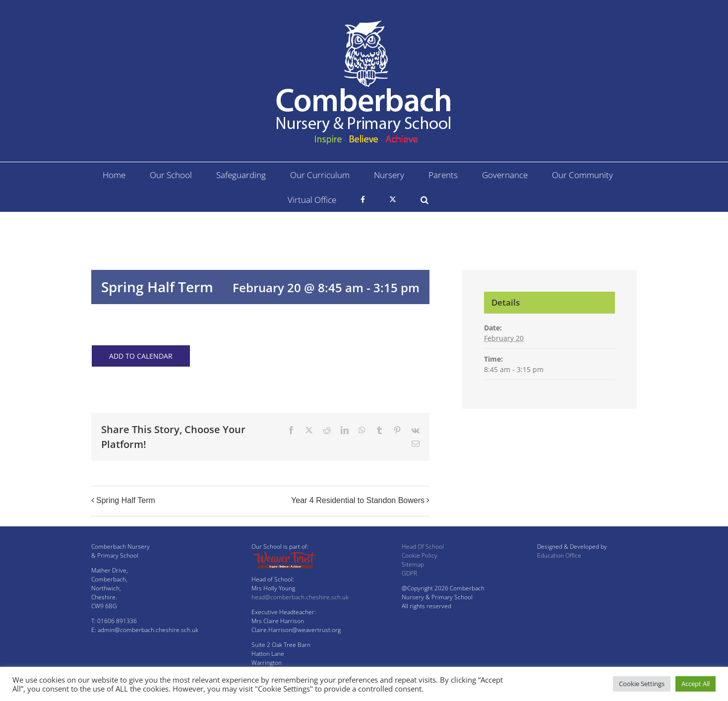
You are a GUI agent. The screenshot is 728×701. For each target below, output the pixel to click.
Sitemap (413, 564)
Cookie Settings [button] (642, 684)
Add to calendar (141, 356)
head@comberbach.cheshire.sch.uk (300, 597)
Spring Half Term (126, 500)
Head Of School (423, 546)
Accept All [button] (696, 684)
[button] (425, 199)
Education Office (559, 555)
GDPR (409, 573)
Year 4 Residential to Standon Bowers (358, 500)
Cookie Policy (420, 555)
